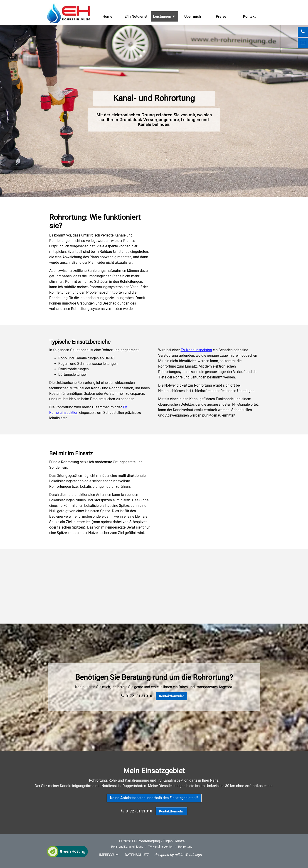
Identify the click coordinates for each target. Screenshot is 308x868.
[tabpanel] (154, 98)
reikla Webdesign (188, 855)
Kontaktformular (171, 696)
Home (107, 16)
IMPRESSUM (109, 855)
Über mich (193, 16)
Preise (221, 16)
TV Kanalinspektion (196, 350)
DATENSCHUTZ (137, 855)
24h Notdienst (136, 16)
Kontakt (249, 16)
